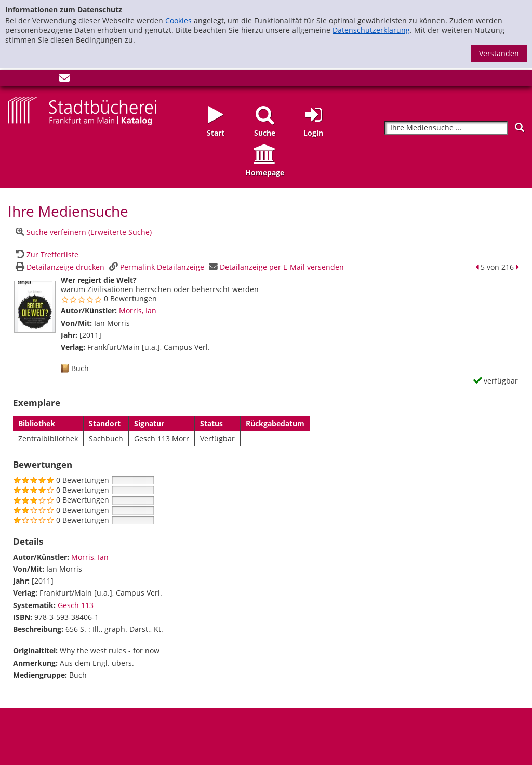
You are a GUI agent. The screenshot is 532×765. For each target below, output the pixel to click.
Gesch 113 (76, 605)
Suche (265, 133)
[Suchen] (520, 128)
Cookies (178, 21)
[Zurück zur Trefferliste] (46, 254)
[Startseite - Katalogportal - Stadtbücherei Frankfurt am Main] (82, 110)
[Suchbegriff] (446, 128)
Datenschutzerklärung (371, 30)
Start (216, 133)
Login (313, 133)
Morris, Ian (138, 311)
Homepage (265, 172)
